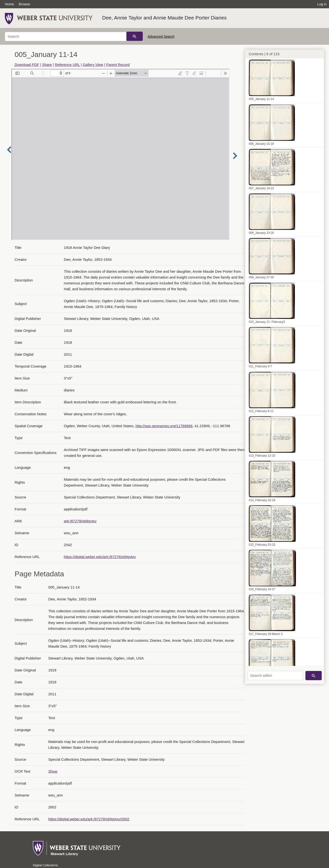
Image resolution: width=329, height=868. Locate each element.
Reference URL (67, 65)
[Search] (66, 36)
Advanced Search (161, 36)
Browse (24, 4)
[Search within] (275, 676)
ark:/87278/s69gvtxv (80, 521)
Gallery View (93, 65)
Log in (322, 4)
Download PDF (27, 65)
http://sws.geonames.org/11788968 (164, 426)
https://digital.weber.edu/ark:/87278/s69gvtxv (100, 557)
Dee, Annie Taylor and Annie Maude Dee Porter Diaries (164, 18)
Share (47, 65)
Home (9, 4)
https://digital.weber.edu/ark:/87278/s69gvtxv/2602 (89, 819)
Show (53, 771)
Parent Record (118, 65)
